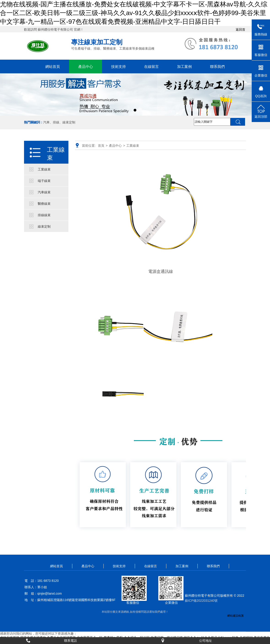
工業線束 (56, 154)
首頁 (101, 146)
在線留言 (151, 67)
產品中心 (86, 67)
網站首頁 (53, 67)
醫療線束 (44, 204)
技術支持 (119, 67)
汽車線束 (44, 192)
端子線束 (44, 181)
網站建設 (233, 616)
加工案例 (184, 67)
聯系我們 (217, 67)
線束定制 (44, 226)
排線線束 (44, 215)
